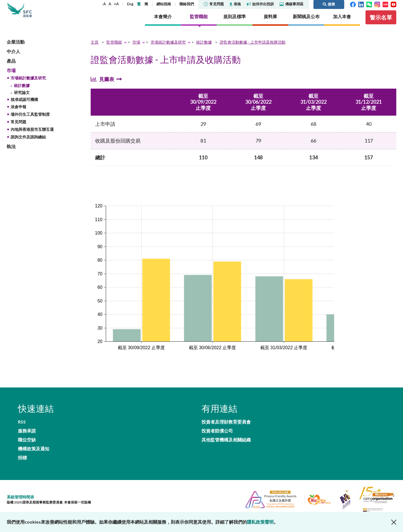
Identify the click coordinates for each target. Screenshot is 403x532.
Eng (130, 4)
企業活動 (16, 49)
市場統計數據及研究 (28, 86)
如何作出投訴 (260, 4)
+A (116, 4)
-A (104, 4)
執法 (11, 154)
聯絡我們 (187, 4)
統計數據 (22, 93)
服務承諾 (100, 430)
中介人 (13, 59)
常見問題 (214, 4)
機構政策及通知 (107, 441)
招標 (22, 452)
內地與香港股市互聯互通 (32, 137)
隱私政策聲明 (260, 522)
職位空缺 (27, 441)
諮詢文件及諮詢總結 (28, 144)
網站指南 (164, 4)
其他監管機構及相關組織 (226, 452)
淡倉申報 (18, 114)
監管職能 (114, 50)
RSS (22, 430)
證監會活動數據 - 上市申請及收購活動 (253, 50)
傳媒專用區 (291, 4)
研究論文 (22, 100)
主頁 (95, 50)
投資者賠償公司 (217, 441)
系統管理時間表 (20, 492)
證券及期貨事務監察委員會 (43, 14)
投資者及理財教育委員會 (226, 430)
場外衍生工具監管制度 (30, 122)
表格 (235, 4)
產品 (11, 68)
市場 (11, 78)
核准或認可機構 (24, 107)
